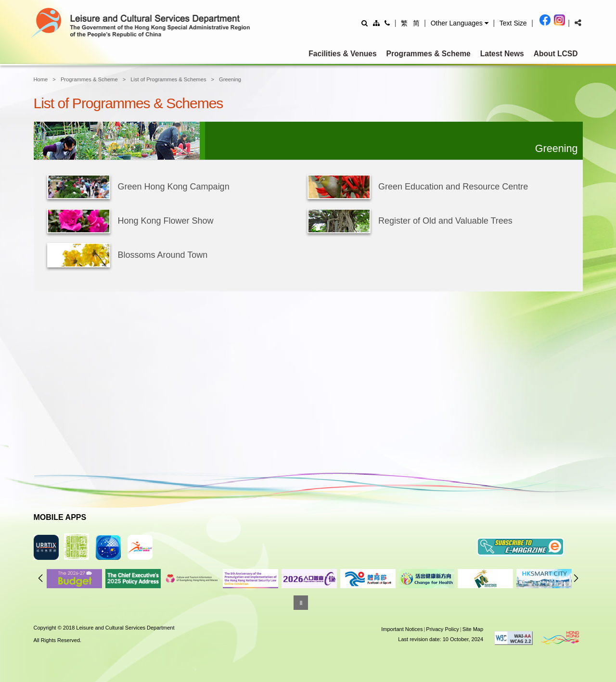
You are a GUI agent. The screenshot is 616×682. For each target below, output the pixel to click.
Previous (40, 578)
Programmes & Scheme (429, 54)
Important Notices (402, 629)
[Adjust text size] (513, 23)
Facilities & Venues (342, 54)
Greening (230, 79)
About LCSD (556, 54)
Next (576, 578)
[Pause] (301, 603)
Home (41, 79)
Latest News (502, 54)
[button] (460, 23)
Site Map (473, 629)
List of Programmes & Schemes (168, 79)
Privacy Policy (442, 629)
